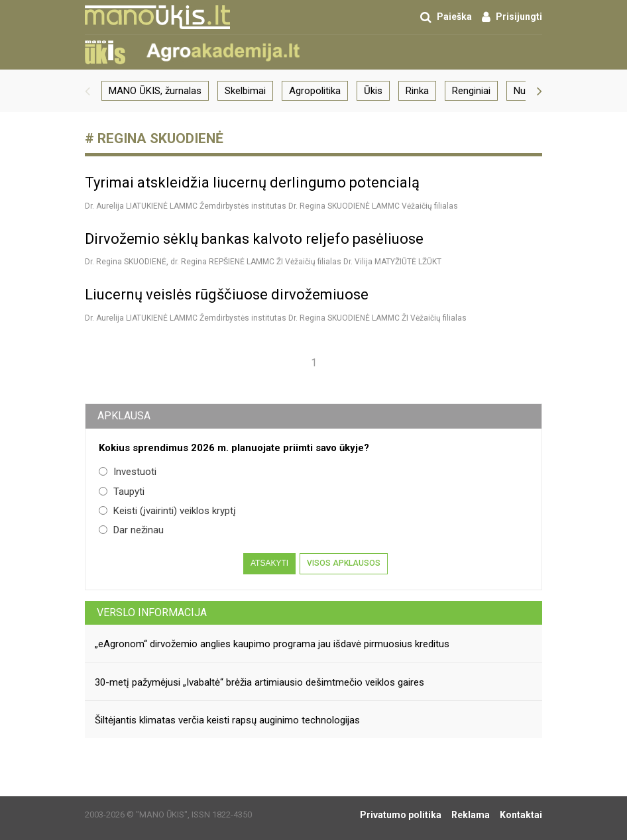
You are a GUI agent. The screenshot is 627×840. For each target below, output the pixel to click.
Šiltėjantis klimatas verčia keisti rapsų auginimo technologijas (227, 720)
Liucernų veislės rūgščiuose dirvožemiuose (227, 294)
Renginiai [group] (471, 91)
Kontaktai (521, 815)
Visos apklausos (344, 563)
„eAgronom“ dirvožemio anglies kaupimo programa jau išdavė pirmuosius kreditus (272, 644)
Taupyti (122, 492)
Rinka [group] (417, 91)
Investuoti (128, 472)
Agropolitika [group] (315, 91)
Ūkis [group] (373, 91)
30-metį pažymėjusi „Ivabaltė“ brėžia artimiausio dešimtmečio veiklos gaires (259, 682)
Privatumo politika (401, 815)
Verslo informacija (152, 612)
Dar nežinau (131, 530)
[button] (87, 91)
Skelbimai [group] (245, 91)
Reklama (471, 815)
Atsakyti (269, 563)
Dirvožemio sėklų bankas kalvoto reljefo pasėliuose (254, 239)
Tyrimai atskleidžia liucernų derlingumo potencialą (252, 183)
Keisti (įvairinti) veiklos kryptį (167, 511)
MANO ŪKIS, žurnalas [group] (155, 91)
